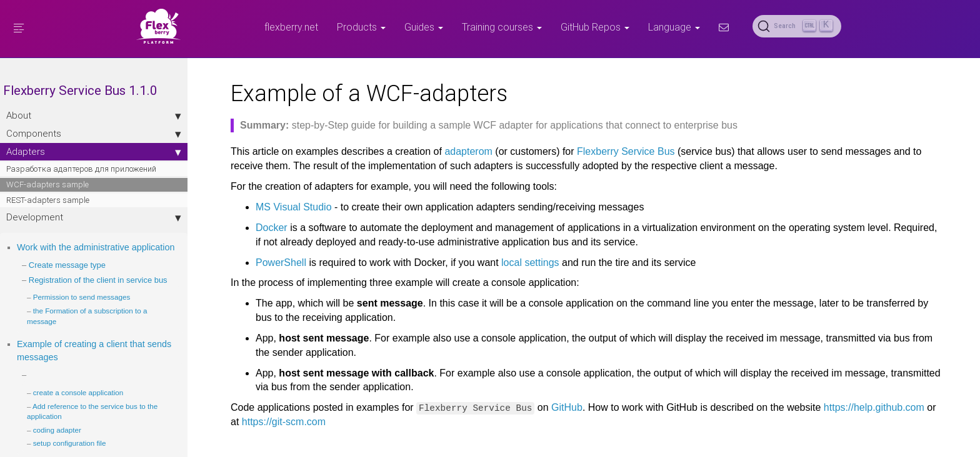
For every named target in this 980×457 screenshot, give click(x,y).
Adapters (81, 152)
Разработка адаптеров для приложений (81, 169)
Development (81, 217)
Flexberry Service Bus (613, 151)
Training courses (502, 27)
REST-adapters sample (48, 200)
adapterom (456, 151)
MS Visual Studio (281, 207)
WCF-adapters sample (47, 184)
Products (361, 27)
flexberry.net (291, 27)
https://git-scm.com (271, 422)
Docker (259, 228)
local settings (518, 263)
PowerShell (268, 263)
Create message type (67, 278)
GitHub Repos (595, 27)
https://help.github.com (862, 407)
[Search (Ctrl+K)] (797, 26)
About (81, 115)
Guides (424, 27)
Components (81, 134)
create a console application (78, 417)
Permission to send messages (82, 321)
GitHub (554, 407)
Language (674, 27)
